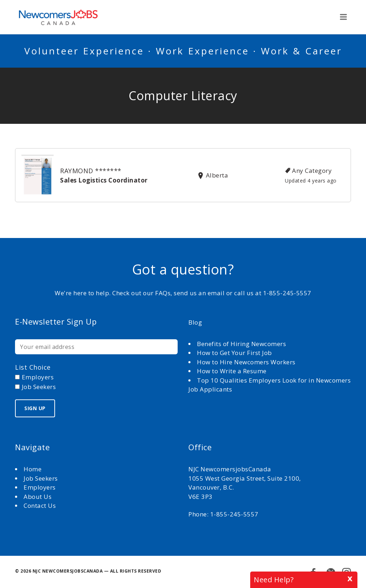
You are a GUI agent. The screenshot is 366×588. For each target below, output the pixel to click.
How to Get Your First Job (234, 353)
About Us (38, 497)
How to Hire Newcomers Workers (246, 362)
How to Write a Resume (232, 371)
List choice (33, 367)
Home (33, 469)
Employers (40, 487)
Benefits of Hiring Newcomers (241, 344)
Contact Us (40, 506)
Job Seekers (41, 478)
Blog (195, 322)
